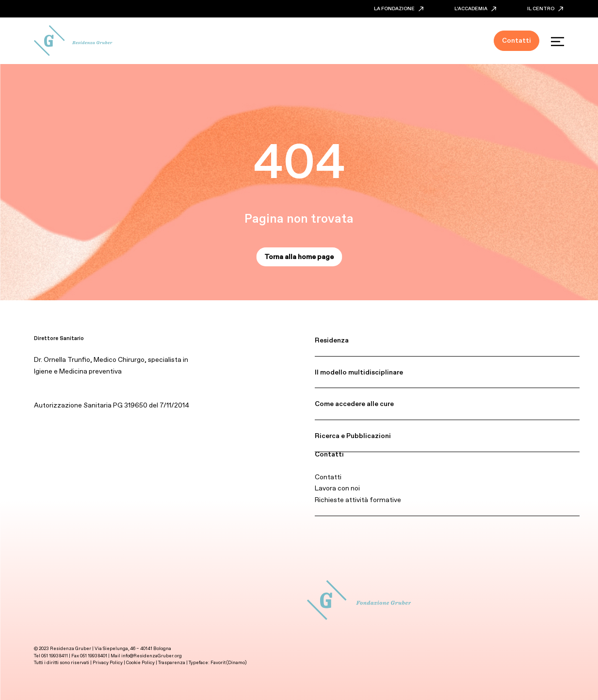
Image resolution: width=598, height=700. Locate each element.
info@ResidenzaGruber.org (152, 656)
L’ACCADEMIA (475, 8)
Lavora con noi (337, 488)
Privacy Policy (108, 662)
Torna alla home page (299, 257)
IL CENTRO (545, 8)
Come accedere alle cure (354, 404)
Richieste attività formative (358, 500)
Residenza (332, 340)
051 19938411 (55, 656)
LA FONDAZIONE (399, 8)
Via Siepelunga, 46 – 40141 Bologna (133, 648)
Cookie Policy (141, 662)
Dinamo (236, 662)
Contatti (329, 454)
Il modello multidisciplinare (359, 372)
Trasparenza (172, 662)
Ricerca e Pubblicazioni (353, 436)
